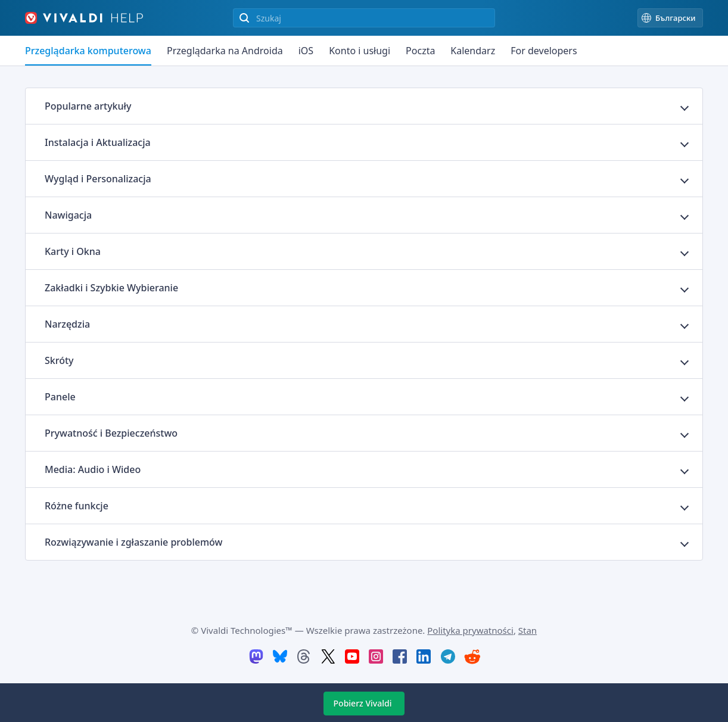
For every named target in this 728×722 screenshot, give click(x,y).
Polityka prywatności (470, 630)
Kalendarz (473, 51)
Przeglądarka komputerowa (88, 51)
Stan (528, 630)
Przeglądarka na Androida (225, 51)
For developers (544, 51)
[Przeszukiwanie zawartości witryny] (364, 18)
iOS (306, 51)
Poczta (420, 51)
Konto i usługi (360, 51)
